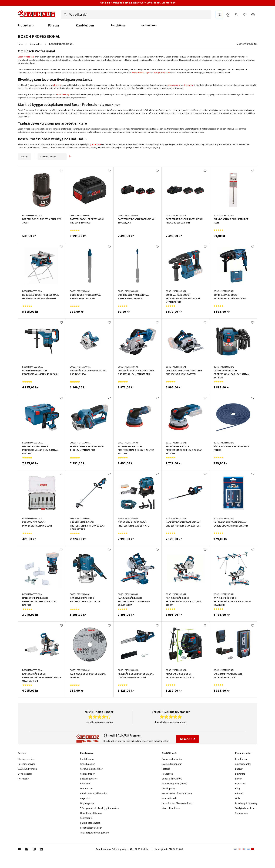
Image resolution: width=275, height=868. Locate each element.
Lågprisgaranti (88, 803)
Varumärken (149, 25)
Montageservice (26, 759)
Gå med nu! (187, 739)
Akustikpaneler (243, 764)
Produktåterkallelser (91, 828)
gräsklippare (95, 144)
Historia (166, 769)
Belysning (240, 774)
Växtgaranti (86, 818)
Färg (238, 788)
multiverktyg (63, 94)
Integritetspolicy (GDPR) (175, 784)
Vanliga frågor (87, 774)
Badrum (239, 769)
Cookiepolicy (169, 788)
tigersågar (189, 85)
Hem (20, 44)
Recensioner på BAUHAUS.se (177, 793)
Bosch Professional (26, 57)
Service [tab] (22, 753)
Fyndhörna (118, 25)
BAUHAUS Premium (28, 769)
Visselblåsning (88, 764)
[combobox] (136, 15)
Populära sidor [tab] (243, 753)
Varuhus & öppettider (91, 769)
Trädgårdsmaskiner (245, 808)
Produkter (25, 25)
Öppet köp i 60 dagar (91, 813)
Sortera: (52, 157)
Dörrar (239, 779)
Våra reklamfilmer (171, 808)
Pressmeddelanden (172, 759)
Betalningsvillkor (89, 779)
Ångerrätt (85, 798)
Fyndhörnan (241, 759)
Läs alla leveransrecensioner (171, 722)
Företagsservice (27, 764)
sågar (147, 72)
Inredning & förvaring (246, 803)
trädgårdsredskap (162, 72)
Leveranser (86, 788)
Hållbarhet (167, 774)
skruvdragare (174, 85)
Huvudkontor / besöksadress (177, 803)
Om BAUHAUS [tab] (169, 753)
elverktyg (57, 85)
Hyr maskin (24, 779)
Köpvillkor (85, 784)
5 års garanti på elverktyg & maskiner (100, 808)
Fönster (239, 793)
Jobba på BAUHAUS (172, 779)
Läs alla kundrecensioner (99, 722)
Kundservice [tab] (87, 753)
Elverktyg (240, 784)
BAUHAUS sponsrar (172, 764)
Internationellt (169, 798)
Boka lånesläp (25, 774)
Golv (238, 798)
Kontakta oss (87, 759)
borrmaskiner (138, 72)
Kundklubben (85, 25)
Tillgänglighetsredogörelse (94, 833)
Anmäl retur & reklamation (94, 793)
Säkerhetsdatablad (90, 823)
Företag (54, 25)
